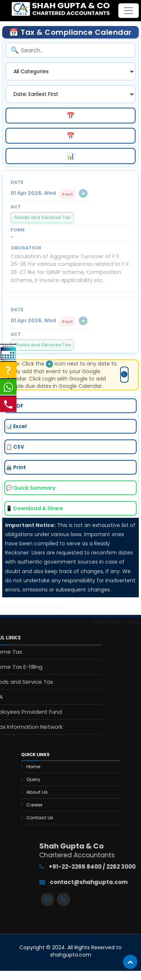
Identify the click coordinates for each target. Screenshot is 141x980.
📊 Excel (16, 426)
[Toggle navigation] (129, 11)
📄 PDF (15, 406)
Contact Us (48, 810)
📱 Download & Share (34, 508)
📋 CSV (15, 447)
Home (43, 772)
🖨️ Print (16, 467)
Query (43, 781)
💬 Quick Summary (31, 488)
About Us (46, 791)
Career (44, 800)
